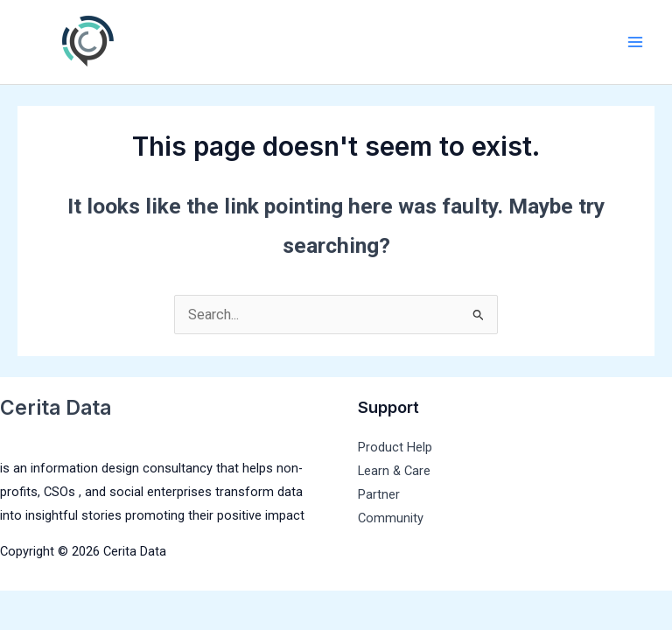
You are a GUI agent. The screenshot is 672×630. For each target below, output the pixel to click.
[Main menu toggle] (635, 42)
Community (391, 518)
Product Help (395, 447)
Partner (379, 494)
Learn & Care (394, 471)
